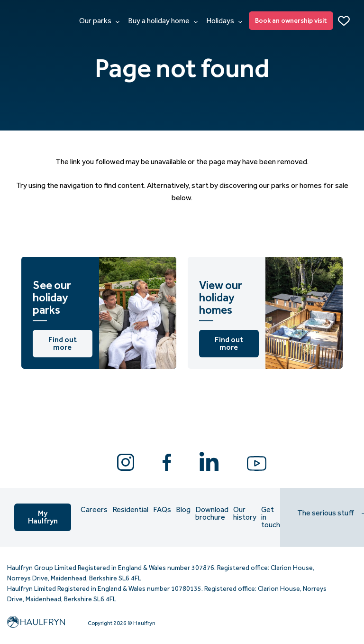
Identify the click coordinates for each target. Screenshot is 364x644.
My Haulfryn (43, 517)
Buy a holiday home (163, 21)
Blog (183, 510)
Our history (245, 513)
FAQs (162, 510)
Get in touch (271, 517)
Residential (130, 510)
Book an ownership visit (291, 21)
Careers (94, 510)
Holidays (224, 21)
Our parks (99, 21)
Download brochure (212, 513)
